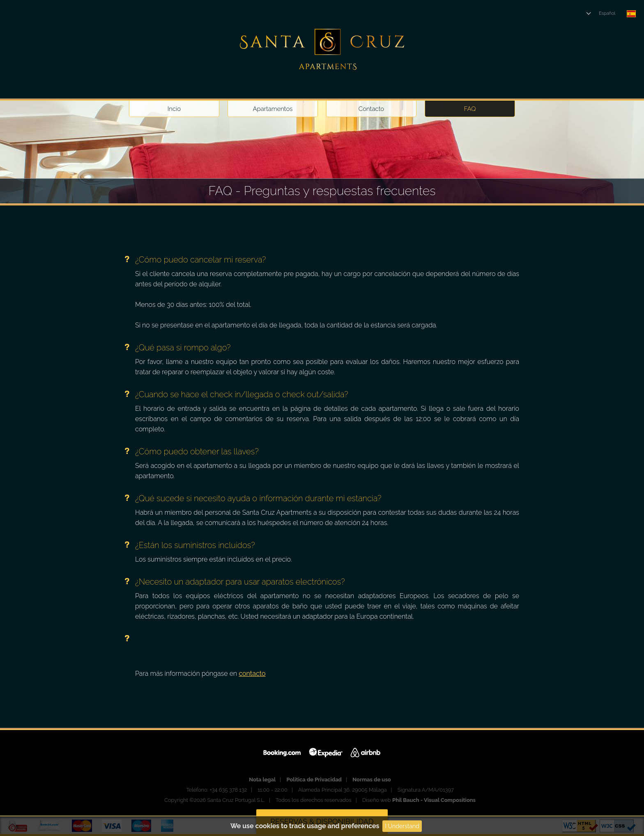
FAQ (470, 109)
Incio (174, 109)
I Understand (402, 826)
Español (607, 13)
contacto (252, 674)
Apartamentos (273, 109)
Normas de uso (371, 780)
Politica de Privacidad (314, 780)
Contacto (371, 109)
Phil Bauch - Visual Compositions (434, 800)
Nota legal (262, 780)
